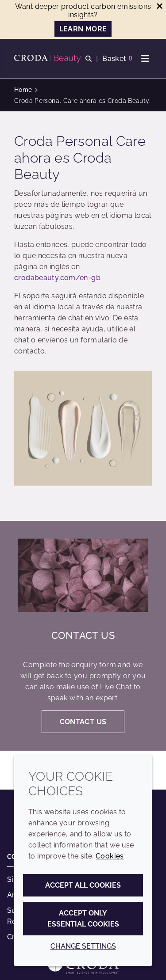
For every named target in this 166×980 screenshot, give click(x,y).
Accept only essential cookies (83, 919)
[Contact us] (83, 575)
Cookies (110, 856)
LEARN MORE (83, 29)
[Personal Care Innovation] (49, 59)
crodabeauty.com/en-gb (57, 278)
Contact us (83, 635)
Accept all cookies (83, 885)
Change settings (83, 946)
